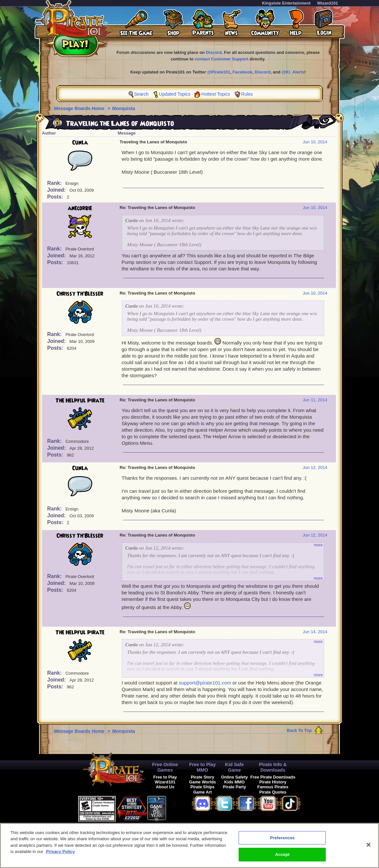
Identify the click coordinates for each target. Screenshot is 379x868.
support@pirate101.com (205, 683)
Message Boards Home (80, 108)
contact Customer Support (222, 59)
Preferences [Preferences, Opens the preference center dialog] (282, 841)
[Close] (369, 848)
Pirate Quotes (273, 792)
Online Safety (234, 777)
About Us (165, 787)
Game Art (203, 792)
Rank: (55, 183)
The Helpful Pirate (80, 401)
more (318, 545)
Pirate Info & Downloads (273, 767)
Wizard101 (327, 3)
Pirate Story (202, 777)
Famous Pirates (273, 787)
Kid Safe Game (234, 767)
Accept (282, 858)
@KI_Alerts (293, 72)
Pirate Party (235, 787)
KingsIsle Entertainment (286, 3)
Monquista (124, 108)
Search (141, 94)
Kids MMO (235, 782)
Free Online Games (165, 767)
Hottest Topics (216, 94)
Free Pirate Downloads (273, 777)
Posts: (56, 197)
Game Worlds (202, 782)
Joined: (57, 190)
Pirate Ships (202, 787)
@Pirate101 (219, 72)
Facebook (242, 72)
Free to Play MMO (202, 767)
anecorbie (80, 208)
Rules (247, 94)
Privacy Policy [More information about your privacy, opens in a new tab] (60, 855)
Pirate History (273, 782)
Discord (213, 52)
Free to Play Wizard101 (165, 780)
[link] (182, 808)
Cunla (80, 143)
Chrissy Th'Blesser (80, 294)
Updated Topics (175, 94)
